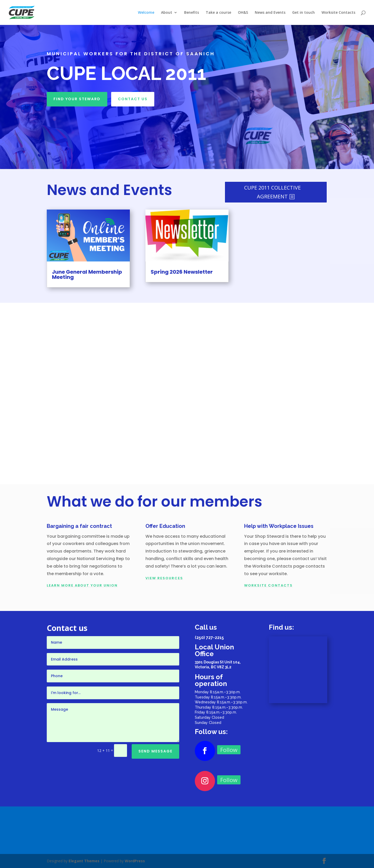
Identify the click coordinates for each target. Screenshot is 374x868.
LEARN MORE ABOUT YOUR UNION (82, 585)
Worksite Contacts (338, 13)
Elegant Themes (84, 861)
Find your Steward (77, 99)
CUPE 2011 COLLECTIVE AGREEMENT (272, 192)
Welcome (146, 13)
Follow (229, 750)
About (167, 13)
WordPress (135, 861)
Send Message (155, 751)
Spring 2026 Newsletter (182, 272)
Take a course (218, 13)
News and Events (270, 13)
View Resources (164, 578)
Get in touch (303, 13)
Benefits (192, 13)
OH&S (243, 13)
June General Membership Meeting (87, 274)
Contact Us (133, 99)
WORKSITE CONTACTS (268, 585)
